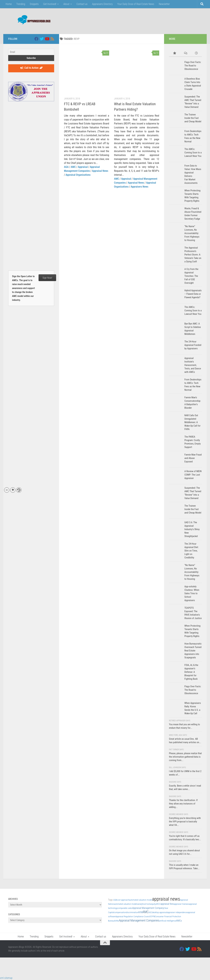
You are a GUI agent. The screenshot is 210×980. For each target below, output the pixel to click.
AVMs (116, 921)
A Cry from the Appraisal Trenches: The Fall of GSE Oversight (191, 276)
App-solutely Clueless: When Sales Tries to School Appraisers (192, 593)
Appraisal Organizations (78, 175)
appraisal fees (167, 904)
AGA (66, 167)
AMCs (179, 921)
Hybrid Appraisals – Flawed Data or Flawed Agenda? (193, 294)
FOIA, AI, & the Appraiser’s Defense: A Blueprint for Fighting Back (191, 672)
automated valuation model (141, 900)
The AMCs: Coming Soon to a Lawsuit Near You (193, 153)
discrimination (132, 912)
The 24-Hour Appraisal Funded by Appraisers (193, 345)
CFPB (153, 916)
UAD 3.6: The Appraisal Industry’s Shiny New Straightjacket (192, 529)
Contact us (82, 4)
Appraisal (83, 167)
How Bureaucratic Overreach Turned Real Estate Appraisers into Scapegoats (193, 651)
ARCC (158, 904)
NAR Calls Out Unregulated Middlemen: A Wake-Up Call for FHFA (192, 422)
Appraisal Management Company (148, 908)
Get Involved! (50, 4)
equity (153, 904)
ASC (150, 912)
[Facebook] (36, 39)
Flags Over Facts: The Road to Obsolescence (193, 66)
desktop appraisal (160, 912)
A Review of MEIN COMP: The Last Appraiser (193, 475)
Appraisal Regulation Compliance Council (133, 916)
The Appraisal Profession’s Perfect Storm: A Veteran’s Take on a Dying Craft (193, 255)
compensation (120, 912)
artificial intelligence (168, 921)
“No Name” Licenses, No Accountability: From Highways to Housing (192, 233)
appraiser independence (177, 912)
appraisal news (166, 899)
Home (9, 4)
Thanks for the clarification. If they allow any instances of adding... (183, 804)
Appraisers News (140, 187)
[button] (7, 490)
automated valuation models (126, 904)
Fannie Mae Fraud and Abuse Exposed (193, 458)
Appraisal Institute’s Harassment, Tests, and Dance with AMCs (193, 365)
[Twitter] (42, 39)
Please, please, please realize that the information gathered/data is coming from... (185, 757)
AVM (140, 912)
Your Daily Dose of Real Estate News (136, 4)
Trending (21, 4)
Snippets (34, 4)
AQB (115, 900)
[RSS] (52, 39)
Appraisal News (100, 171)
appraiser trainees (181, 904)
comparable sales (125, 908)
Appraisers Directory (102, 4)
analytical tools (144, 904)
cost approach (123, 900)
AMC (73, 167)
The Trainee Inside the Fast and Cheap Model (193, 118)
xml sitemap (6, 978)
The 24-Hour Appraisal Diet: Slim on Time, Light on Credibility (191, 551)
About (66, 4)
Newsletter (164, 4)
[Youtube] (47, 39)
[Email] (31, 52)
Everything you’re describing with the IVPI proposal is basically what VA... (185, 822)
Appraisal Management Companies (139, 920)
